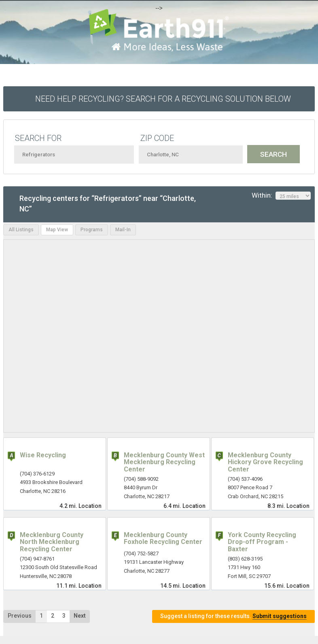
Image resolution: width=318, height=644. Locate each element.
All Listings (21, 230)
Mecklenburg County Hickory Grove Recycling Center (265, 462)
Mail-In (123, 230)
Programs (92, 230)
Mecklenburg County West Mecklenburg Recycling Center (164, 462)
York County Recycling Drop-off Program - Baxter (262, 542)
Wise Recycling (43, 455)
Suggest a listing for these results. (233, 616)
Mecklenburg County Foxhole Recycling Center (163, 538)
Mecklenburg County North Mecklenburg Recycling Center (52, 542)
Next (80, 616)
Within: (281, 196)
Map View (57, 230)
